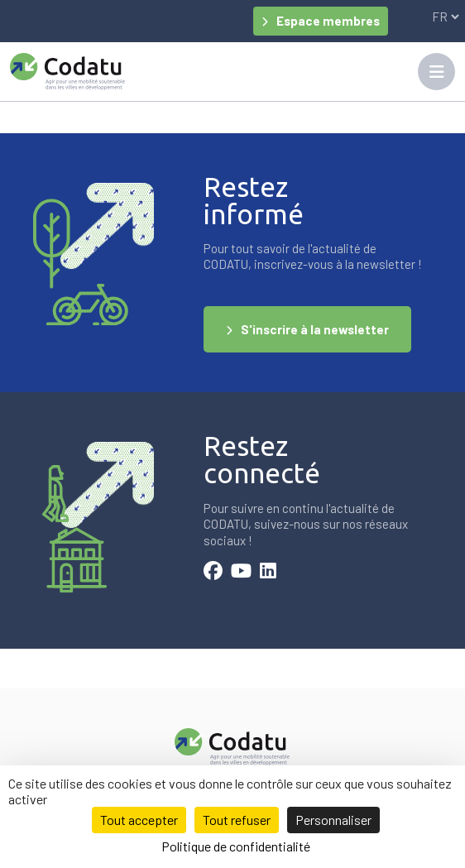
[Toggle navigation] (436, 72)
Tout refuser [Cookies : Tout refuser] (237, 820)
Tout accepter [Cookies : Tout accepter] (139, 820)
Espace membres (328, 21)
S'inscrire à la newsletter (315, 329)
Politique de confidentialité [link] (236, 846)
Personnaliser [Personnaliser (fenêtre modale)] (333, 820)
